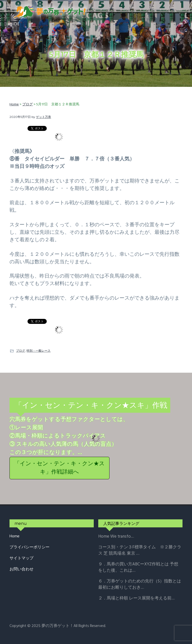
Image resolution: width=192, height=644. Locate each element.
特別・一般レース (38, 351)
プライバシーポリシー (29, 548)
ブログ (20, 351)
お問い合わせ (21, 570)
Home (14, 536)
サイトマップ (21, 559)
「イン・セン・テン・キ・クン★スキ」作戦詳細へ (59, 468)
